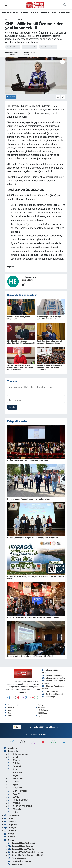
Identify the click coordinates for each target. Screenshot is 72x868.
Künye (9, 834)
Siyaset (20, 19)
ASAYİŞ (14, 794)
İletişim (10, 837)
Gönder (12, 407)
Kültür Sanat (65, 13)
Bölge (13, 812)
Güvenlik (15, 809)
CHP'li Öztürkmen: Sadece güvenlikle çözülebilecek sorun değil (21, 342)
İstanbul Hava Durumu (53, 675)
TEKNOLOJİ (42, 713)
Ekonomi (45, 13)
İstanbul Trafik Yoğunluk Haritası (26, 852)
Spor (54, 13)
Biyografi (11, 828)
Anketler (10, 831)
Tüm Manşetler (50, 691)
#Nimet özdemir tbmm (48, 47)
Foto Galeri (11, 815)
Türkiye (24, 13)
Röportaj (10, 824)
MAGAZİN (15, 788)
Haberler (9, 19)
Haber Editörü (27, 280)
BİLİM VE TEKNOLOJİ (20, 806)
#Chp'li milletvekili (12, 47)
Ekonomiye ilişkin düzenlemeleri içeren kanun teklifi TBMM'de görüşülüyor (49, 367)
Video (9, 818)
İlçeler (39, 716)
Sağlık (9, 713)
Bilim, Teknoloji (18, 791)
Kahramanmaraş (10, 13)
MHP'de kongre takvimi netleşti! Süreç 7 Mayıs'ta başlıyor (49, 318)
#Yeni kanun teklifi (29, 47)
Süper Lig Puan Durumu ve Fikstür (26, 855)
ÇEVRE (14, 797)
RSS (17, 727)
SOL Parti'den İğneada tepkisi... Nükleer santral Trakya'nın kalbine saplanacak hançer (20, 367)
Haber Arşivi (49, 697)
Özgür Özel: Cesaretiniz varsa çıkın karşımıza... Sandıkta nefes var (50, 342)
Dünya (9, 716)
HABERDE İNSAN (18, 800)
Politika (34, 13)
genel (13, 757)
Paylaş (11, 97)
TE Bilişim (42, 735)
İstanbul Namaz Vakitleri (54, 678)
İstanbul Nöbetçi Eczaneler (23, 843)
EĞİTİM (14, 803)
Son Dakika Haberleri (52, 694)
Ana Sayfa (11, 748)
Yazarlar (10, 821)
